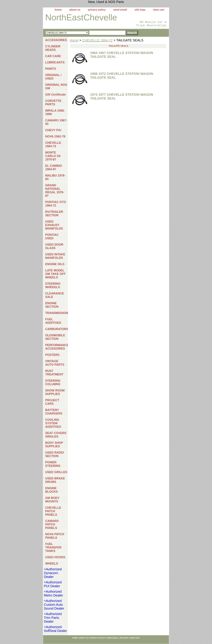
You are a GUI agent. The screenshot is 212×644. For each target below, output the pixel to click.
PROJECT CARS (52, 402)
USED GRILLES (56, 472)
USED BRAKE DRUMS (55, 480)
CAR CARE (53, 56)
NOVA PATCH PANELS (55, 536)
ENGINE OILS (55, 264)
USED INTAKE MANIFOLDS (55, 256)
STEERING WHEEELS (53, 285)
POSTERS (52, 355)
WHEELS (52, 564)
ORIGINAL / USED (53, 77)
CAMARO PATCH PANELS (52, 524)
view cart (159, 10)
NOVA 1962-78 (55, 136)
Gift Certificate (55, 95)
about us (75, 10)
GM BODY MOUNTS (52, 500)
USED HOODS (55, 557)
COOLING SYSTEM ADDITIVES (53, 423)
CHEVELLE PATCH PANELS (53, 511)
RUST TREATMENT (54, 373)
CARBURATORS (57, 329)
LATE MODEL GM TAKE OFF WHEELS (55, 274)
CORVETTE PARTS (53, 103)
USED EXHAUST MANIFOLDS (54, 225)
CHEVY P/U (53, 130)
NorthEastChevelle (81, 17)
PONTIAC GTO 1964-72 (56, 204)
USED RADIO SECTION (55, 454)
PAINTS (51, 69)
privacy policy (97, 10)
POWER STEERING (53, 464)
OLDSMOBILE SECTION (55, 337)
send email (120, 10)
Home (74, 40)
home (58, 10)
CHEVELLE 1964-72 (97, 40)
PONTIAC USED (52, 237)
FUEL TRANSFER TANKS (53, 547)
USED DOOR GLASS (54, 246)
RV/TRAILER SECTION (54, 214)
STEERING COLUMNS (53, 382)
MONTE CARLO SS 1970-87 (53, 156)
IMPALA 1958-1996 (55, 112)
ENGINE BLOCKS (52, 490)
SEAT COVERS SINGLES (56, 435)
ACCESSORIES (56, 40)
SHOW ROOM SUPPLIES (55, 392)
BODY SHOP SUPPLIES (54, 445)
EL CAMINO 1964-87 (54, 167)
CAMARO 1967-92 (56, 122)
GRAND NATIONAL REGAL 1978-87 (55, 191)
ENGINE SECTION (52, 305)
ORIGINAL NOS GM (56, 87)
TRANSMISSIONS (57, 313)
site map (140, 10)
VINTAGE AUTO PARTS (55, 363)
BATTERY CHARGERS (54, 412)
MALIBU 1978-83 (55, 177)
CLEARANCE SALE (55, 295)
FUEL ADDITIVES (53, 321)
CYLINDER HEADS (53, 48)
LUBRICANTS (55, 62)
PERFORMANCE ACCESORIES (57, 347)
